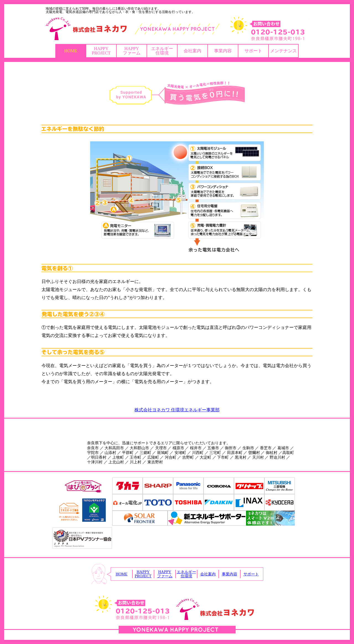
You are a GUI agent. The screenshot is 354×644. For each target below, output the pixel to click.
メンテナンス (283, 51)
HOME (71, 51)
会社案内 (192, 51)
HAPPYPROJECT (101, 51)
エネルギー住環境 (162, 51)
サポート (253, 51)
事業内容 (223, 51)
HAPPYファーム (132, 51)
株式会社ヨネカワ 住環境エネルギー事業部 (177, 410)
